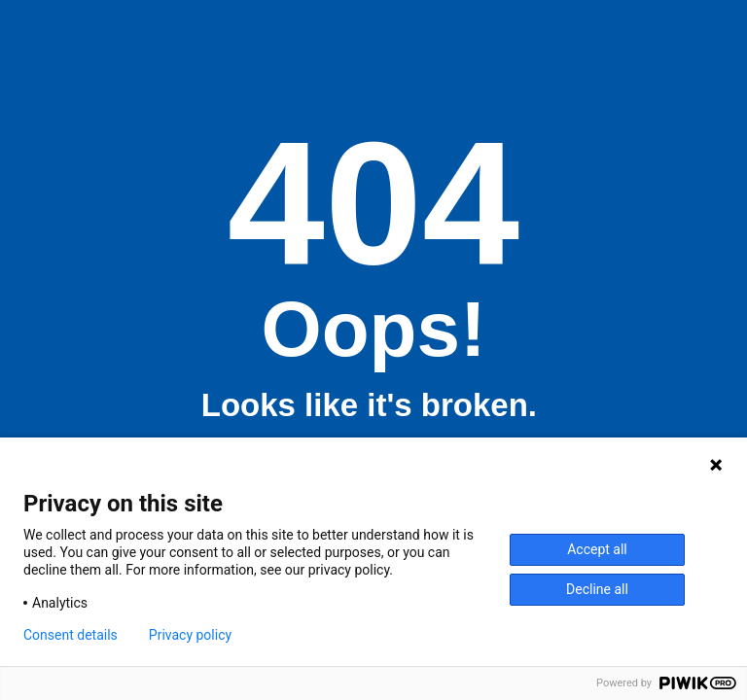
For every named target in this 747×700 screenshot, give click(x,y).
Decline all (597, 589)
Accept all (597, 549)
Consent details (71, 635)
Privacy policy (190, 635)
